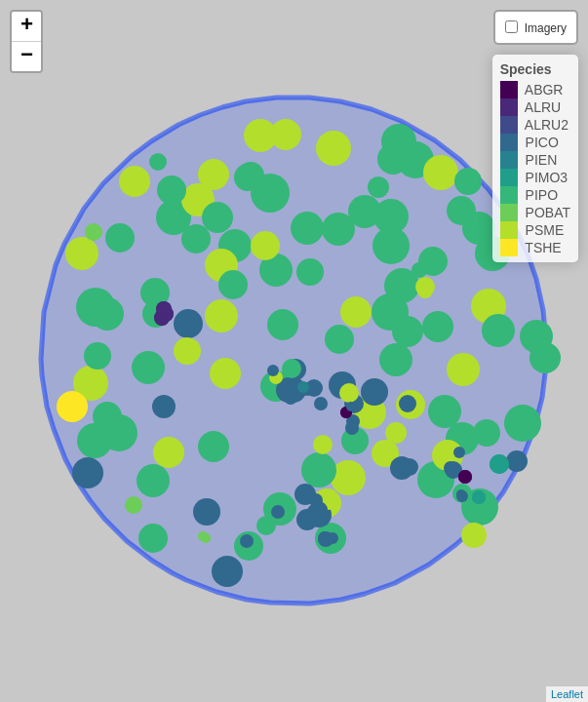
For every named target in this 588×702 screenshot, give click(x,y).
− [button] (27, 57)
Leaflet (567, 694)
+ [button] (27, 26)
